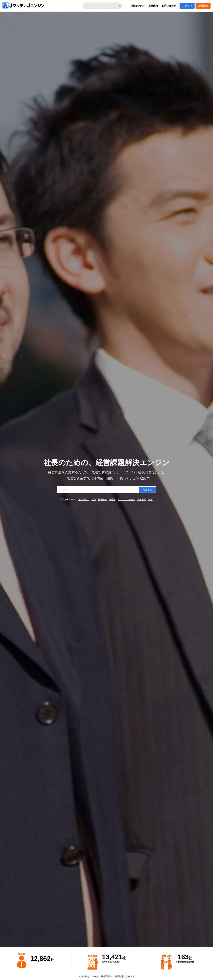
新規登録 (203, 6)
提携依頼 (153, 6)
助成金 (112, 499)
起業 (150, 499)
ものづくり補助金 (126, 499)
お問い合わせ (169, 6)
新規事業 (142, 499)
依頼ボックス (138, 6)
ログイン (187, 6)
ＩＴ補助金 (84, 499)
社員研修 (102, 499)
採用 (94, 499)
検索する (147, 490)
